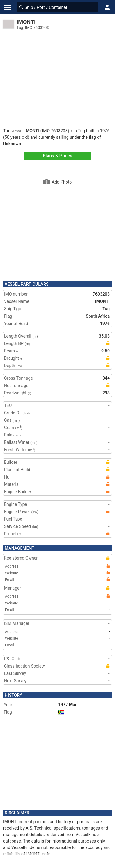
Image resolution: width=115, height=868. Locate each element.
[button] (107, 7)
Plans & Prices (57, 156)
